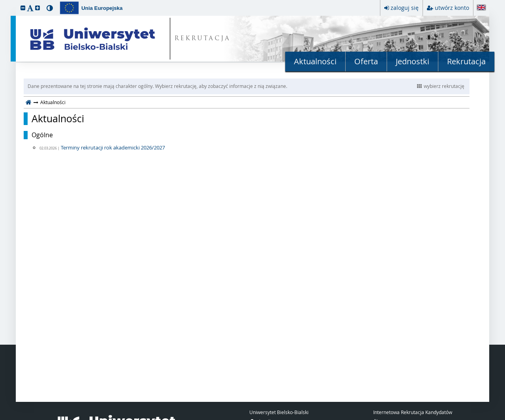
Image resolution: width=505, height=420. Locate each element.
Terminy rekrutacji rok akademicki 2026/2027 (113, 147)
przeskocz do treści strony (2, 2)
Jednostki (412, 61)
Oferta (366, 61)
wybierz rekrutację (441, 86)
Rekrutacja (466, 61)
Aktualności (315, 61)
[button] (23, 8)
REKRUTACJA (203, 39)
